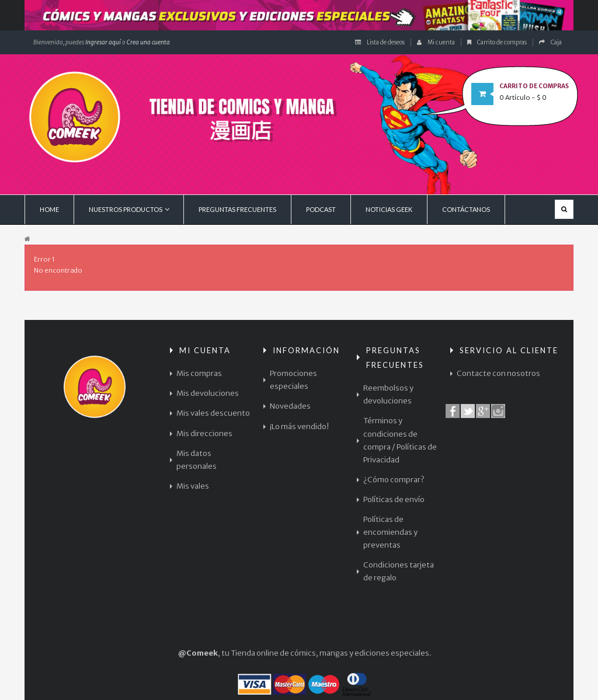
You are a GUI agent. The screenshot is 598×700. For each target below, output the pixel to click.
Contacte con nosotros (498, 373)
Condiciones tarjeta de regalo (399, 571)
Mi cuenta (436, 42)
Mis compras (199, 373)
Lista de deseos (380, 42)
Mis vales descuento (213, 413)
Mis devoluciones (208, 393)
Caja (550, 42)
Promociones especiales (293, 380)
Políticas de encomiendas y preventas (390, 532)
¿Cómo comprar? (394, 480)
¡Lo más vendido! (299, 426)
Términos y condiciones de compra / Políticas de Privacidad (400, 440)
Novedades (290, 406)
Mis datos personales (197, 460)
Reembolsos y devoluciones (388, 394)
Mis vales (193, 486)
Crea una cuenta (148, 42)
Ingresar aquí (102, 42)
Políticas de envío (394, 499)
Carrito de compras (497, 42)
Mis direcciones (204, 433)
